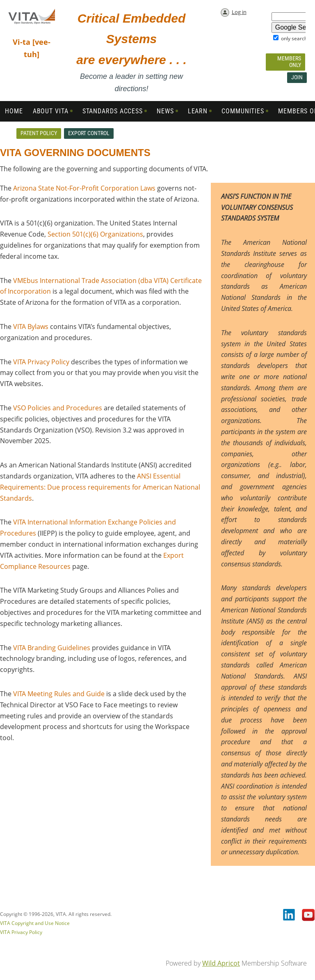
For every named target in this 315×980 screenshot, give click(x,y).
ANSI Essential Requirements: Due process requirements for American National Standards (100, 487)
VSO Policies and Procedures (58, 408)
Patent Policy (39, 133)
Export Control (89, 133)
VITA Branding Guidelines (52, 648)
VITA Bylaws (31, 327)
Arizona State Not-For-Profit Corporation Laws (84, 188)
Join (297, 77)
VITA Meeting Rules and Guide (59, 694)
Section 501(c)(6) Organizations (95, 234)
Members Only (289, 62)
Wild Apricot (221, 963)
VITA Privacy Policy (41, 362)
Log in (239, 12)
